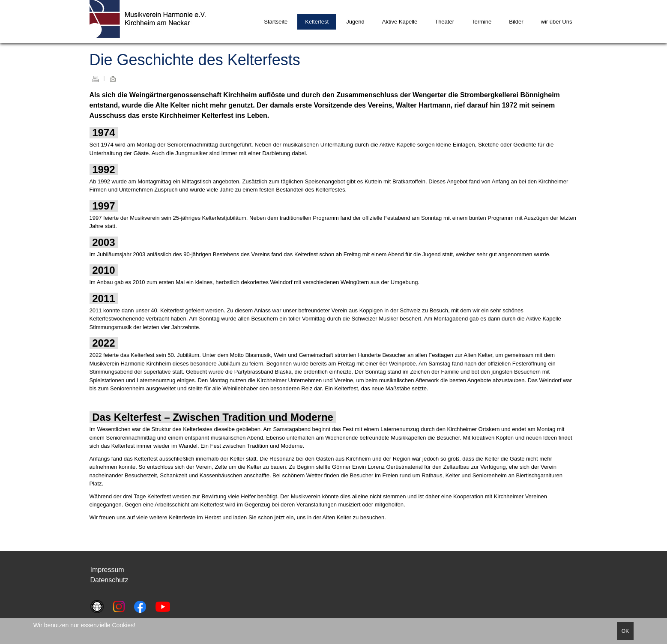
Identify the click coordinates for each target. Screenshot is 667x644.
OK (625, 631)
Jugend (355, 22)
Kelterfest (317, 22)
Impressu (105, 570)
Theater (444, 22)
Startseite (276, 22)
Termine (482, 22)
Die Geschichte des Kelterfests (195, 60)
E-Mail (113, 79)
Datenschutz (109, 580)
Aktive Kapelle (400, 22)
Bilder (516, 22)
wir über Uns (557, 22)
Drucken (96, 79)
